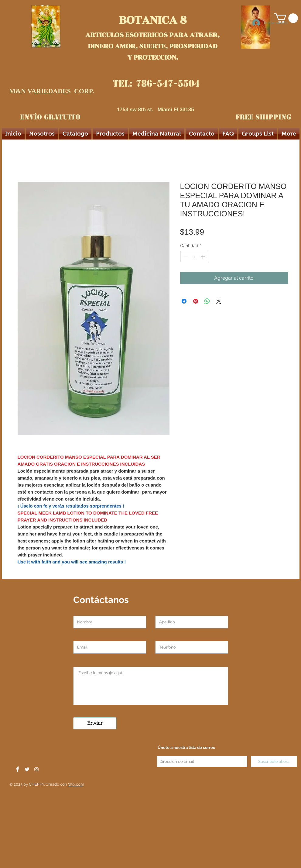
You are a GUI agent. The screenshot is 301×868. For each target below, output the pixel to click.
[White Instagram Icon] (36, 769)
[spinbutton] (194, 257)
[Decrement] (185, 257)
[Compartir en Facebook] (184, 301)
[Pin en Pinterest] (196, 301)
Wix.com (76, 784)
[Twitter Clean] (27, 769)
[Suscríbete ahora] (274, 762)
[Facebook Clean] (18, 769)
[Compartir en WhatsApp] (207, 301)
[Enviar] (95, 723)
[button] (286, 18)
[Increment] (203, 257)
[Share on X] (219, 301)
